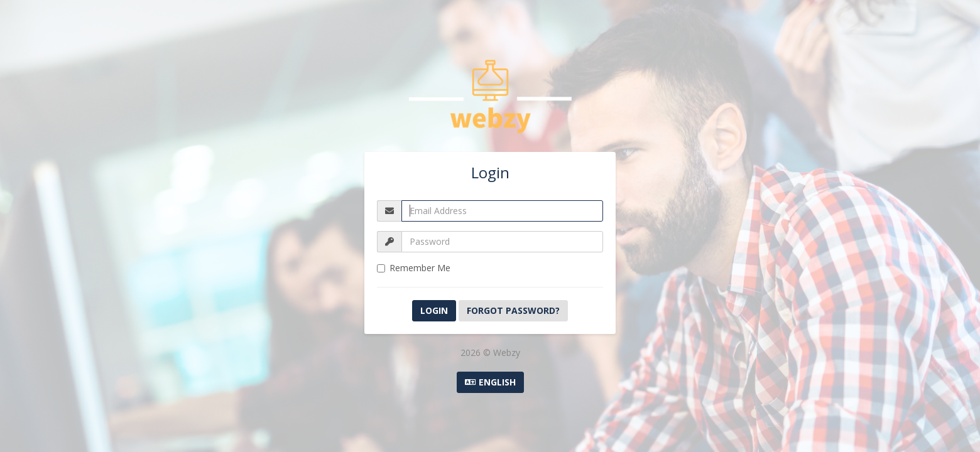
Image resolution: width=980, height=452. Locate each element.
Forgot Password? (513, 310)
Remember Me (414, 268)
